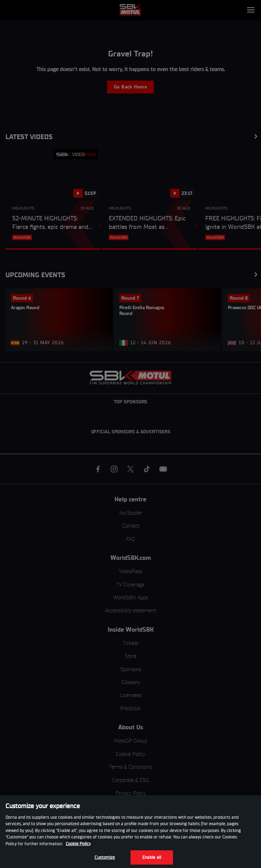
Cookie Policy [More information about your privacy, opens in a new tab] (78, 844)
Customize (105, 857)
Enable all (152, 857)
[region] (130, 832)
